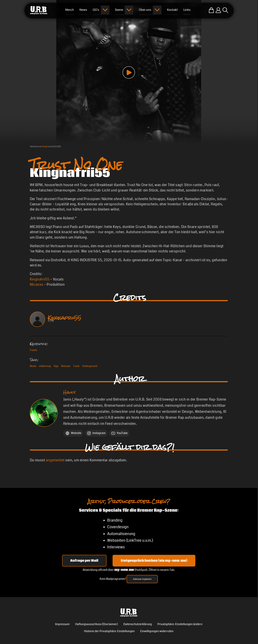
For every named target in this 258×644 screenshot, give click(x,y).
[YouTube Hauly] (119, 433)
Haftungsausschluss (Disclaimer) (97, 624)
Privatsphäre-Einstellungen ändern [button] (180, 624)
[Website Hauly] (73, 433)
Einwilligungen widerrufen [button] (157, 631)
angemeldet (55, 460)
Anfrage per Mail (84, 561)
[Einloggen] (218, 10)
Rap (56, 366)
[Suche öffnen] (225, 10)
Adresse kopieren (142, 579)
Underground (90, 366)
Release (66, 366)
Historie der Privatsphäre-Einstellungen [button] (109, 631)
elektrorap (45, 366)
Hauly (45, 147)
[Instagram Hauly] (96, 433)
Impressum (62, 624)
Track (76, 366)
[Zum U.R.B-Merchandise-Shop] (211, 10)
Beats (33, 366)
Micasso (37, 285)
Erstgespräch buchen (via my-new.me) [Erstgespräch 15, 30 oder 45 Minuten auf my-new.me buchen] (154, 561)
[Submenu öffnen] (105, 10)
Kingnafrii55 (40, 279)
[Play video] (129, 73)
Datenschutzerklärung (138, 624)
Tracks (33, 350)
